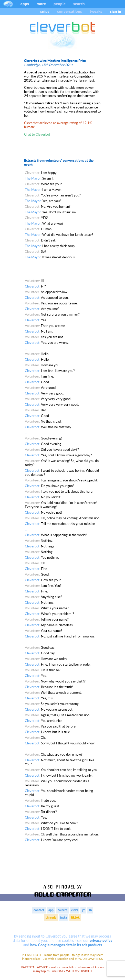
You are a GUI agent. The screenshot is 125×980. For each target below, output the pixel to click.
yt (83, 910)
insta (64, 917)
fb (90, 910)
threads (51, 917)
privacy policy (101, 940)
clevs (75, 910)
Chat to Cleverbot (37, 134)
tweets (62, 910)
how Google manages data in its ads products (66, 945)
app (51, 910)
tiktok (75, 917)
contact (39, 910)
